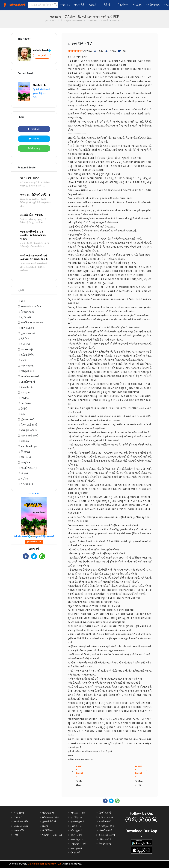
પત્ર (23, 414)
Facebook (34, 129)
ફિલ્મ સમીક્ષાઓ (29, 425)
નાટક (24, 360)
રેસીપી (24, 409)
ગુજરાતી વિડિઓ (49, 822)
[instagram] (135, 820)
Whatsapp (34, 148)
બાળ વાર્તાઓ (27, 328)
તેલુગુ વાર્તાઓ (105, 844)
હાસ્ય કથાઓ (28, 333)
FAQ (16, 835)
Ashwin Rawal (42, 50)
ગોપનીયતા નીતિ (21, 822)
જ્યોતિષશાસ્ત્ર (29, 468)
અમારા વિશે (79, 5)
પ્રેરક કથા (26, 317)
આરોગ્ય (25, 398)
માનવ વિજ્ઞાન (28, 387)
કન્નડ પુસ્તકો (76, 848)
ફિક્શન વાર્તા (27, 312)
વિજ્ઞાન (24, 473)
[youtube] (148, 820)
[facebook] (128, 820)
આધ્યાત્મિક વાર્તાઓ (31, 306)
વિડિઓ (108, 5)
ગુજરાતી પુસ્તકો (78, 822)
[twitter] (141, 820)
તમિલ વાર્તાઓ (105, 839)
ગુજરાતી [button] (65, 5)
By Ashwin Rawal (41, 89)
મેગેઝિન (25, 339)
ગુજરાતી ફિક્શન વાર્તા (45, 536)
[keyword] (43, 5)
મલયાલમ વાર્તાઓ (107, 835)
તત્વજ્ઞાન (25, 393)
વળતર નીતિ (19, 830)
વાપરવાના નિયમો (21, 826)
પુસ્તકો (94, 5)
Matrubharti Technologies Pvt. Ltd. (45, 864)
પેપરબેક (123, 5)
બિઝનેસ (25, 452)
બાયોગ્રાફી (27, 403)
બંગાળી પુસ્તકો (77, 839)
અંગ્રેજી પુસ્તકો (78, 813)
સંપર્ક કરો (18, 817)
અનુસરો (42, 56)
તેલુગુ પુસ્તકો (76, 835)
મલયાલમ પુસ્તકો (78, 844)
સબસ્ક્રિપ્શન (153, 5)
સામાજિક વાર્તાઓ (30, 376)
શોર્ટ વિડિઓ (47, 830)
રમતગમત (26, 457)
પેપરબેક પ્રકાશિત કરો (52, 835)
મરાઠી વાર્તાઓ (105, 822)
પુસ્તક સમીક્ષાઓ (30, 436)
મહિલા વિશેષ (27, 355)
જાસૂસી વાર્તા (27, 371)
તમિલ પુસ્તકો (77, 830)
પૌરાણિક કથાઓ (29, 430)
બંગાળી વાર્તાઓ (106, 830)
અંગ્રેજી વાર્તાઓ (106, 826)
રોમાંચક (25, 441)
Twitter (34, 139)
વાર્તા (23, 301)
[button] (55, 5)
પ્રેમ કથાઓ (27, 366)
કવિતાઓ (26, 344)
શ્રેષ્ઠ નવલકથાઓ (50, 817)
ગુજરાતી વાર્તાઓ (106, 817)
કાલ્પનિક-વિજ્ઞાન (30, 446)
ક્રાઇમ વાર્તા (27, 484)
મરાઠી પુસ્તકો (76, 826)
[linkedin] (155, 820)
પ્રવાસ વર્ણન (28, 349)
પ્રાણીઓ (26, 462)
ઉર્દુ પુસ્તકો (75, 853)
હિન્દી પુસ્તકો (77, 817)
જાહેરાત (137, 5)
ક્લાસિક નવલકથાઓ (32, 323)
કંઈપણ (25, 479)
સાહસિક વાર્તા (28, 382)
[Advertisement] (34, 585)
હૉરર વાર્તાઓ (27, 419)
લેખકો (45, 826)
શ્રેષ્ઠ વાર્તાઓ (48, 813)
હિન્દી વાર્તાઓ (105, 813)
